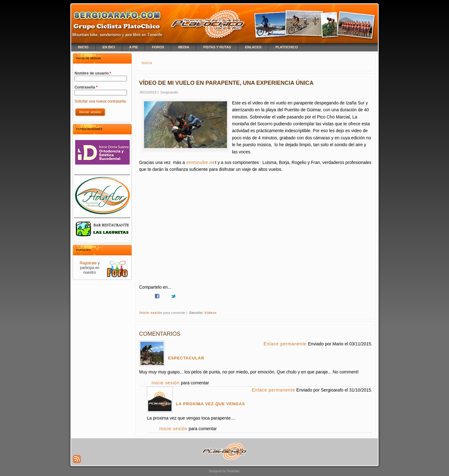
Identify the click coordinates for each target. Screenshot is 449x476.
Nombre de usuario (93, 73)
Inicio (147, 63)
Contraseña (86, 87)
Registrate (88, 263)
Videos (210, 313)
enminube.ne (200, 162)
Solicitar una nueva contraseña (100, 101)
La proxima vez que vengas (210, 404)
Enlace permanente (285, 344)
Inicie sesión (151, 313)
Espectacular (186, 358)
